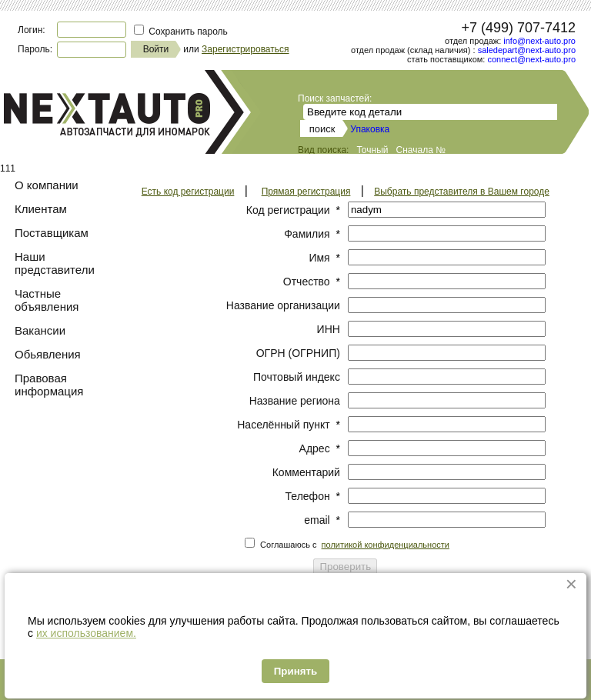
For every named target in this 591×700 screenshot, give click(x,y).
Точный (372, 150)
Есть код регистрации (188, 192)
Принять (295, 671)
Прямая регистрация (306, 192)
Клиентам (41, 209)
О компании (47, 185)
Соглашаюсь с (355, 545)
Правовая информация (49, 385)
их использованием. (86, 633)
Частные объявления (47, 300)
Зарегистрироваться (245, 49)
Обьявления (48, 354)
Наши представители (55, 263)
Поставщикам (52, 233)
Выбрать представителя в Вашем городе (462, 192)
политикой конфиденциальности (386, 545)
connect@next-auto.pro (531, 59)
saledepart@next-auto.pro (527, 50)
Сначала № (421, 150)
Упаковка (370, 129)
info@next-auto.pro (539, 41)
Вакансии (40, 330)
